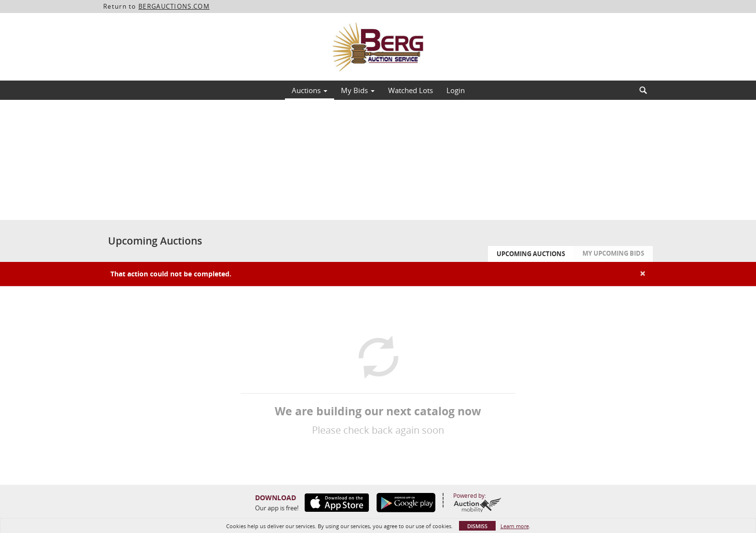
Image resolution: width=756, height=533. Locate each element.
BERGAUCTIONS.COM (174, 6)
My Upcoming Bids (613, 253)
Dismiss (477, 526)
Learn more (515, 526)
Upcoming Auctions (531, 254)
